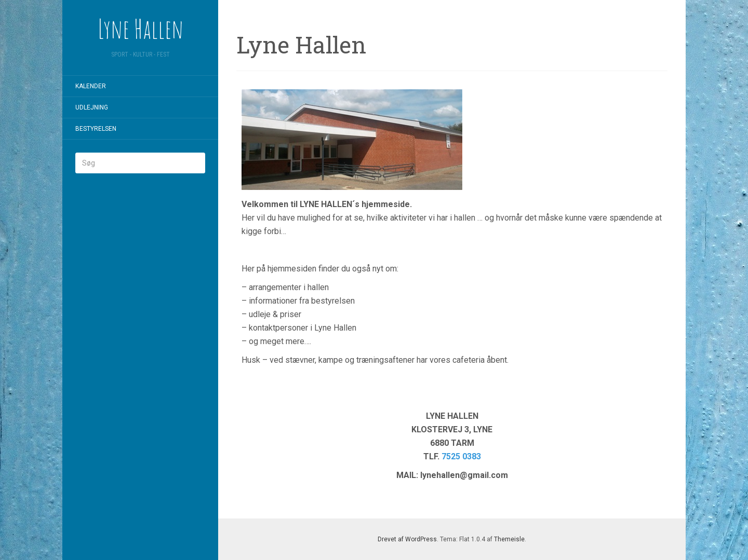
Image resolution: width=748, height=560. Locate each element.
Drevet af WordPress (407, 539)
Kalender (91, 86)
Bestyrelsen (96, 129)
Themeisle (509, 539)
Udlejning (92, 107)
